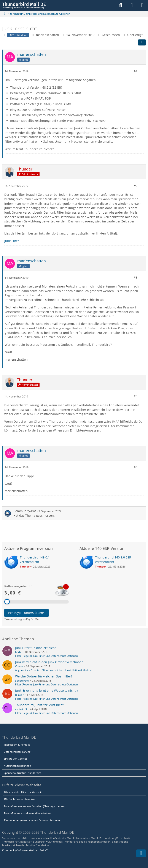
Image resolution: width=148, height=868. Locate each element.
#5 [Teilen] (136, 467)
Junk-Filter (12, 241)
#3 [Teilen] (136, 278)
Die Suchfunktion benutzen (20, 799)
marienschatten (48, 35)
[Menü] (142, 5)
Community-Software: (25, 850)
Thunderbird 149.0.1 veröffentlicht (35, 560)
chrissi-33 (21, 709)
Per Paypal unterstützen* (26, 613)
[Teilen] (142, 42)
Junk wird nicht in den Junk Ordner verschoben (49, 662)
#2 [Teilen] (136, 186)
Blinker (19, 695)
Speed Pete (22, 681)
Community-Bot (25, 511)
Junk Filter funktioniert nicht (35, 648)
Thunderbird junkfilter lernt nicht (39, 705)
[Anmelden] (132, 5)
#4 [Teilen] (136, 396)
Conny (19, 666)
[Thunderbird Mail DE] (24, 5)
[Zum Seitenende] (141, 853)
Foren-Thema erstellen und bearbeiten (27, 813)
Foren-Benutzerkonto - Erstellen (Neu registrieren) (34, 806)
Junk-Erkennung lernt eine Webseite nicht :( (47, 690)
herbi (18, 652)
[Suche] (121, 5)
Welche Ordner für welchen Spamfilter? (44, 676)
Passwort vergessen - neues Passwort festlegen (33, 820)
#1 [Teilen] (136, 71)
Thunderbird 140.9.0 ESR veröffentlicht (113, 560)
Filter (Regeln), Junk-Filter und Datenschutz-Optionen (46, 656)
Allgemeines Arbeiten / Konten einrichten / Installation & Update (53, 670)
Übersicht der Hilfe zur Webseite (24, 792)
